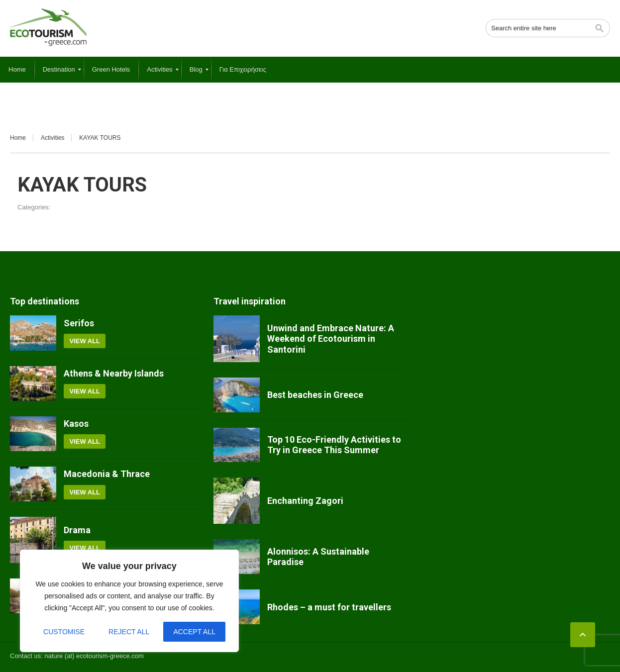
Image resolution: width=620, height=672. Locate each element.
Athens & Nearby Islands (114, 373)
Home (18, 138)
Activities (52, 138)
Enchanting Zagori (305, 501)
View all (85, 341)
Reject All (129, 632)
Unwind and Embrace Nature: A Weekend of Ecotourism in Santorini (331, 339)
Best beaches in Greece (315, 395)
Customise (64, 632)
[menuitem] (17, 70)
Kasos (76, 424)
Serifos (79, 323)
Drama (77, 530)
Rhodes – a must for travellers (329, 607)
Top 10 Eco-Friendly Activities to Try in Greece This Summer (334, 445)
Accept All (194, 632)
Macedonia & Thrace (107, 474)
